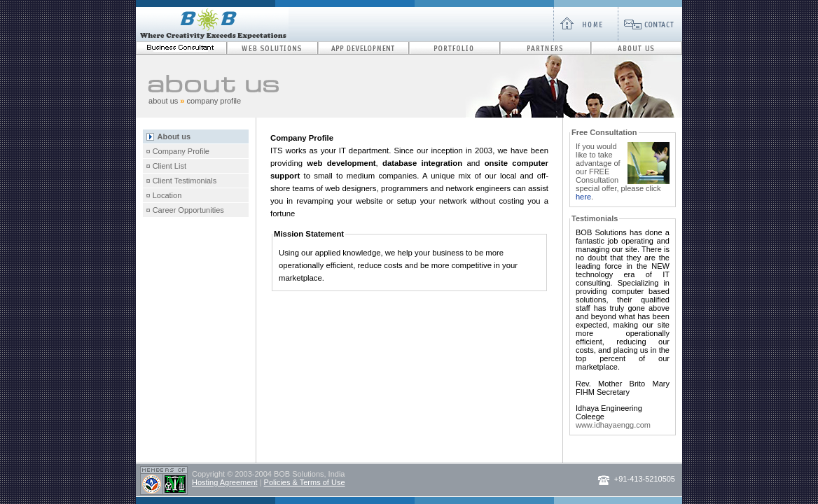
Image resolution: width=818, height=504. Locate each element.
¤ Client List (166, 166)
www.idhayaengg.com (613, 425)
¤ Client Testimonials (182, 181)
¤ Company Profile (178, 151)
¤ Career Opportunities (185, 210)
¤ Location (164, 195)
